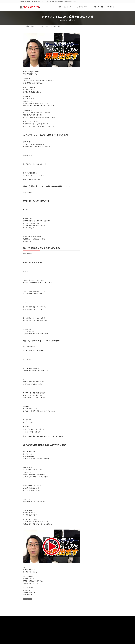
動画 (91, 192)
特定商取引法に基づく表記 (101, 627)
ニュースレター (94, 171)
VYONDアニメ (94, 154)
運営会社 (56, 627)
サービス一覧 (65, 627)
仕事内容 (92, 185)
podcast (92, 151)
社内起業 (92, 213)
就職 (91, 199)
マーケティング (94, 182)
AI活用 (92, 144)
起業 (91, 217)
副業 (91, 189)
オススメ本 (93, 161)
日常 (91, 206)
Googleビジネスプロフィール (98, 147)
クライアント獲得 (95, 165)
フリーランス (93, 175)
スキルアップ (36, 599)
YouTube (92, 158)
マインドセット (94, 178)
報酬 (91, 196)
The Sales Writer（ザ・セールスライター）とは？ (39, 627)
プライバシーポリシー (86, 627)
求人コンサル (93, 210)
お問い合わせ (74, 627)
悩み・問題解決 (94, 203)
